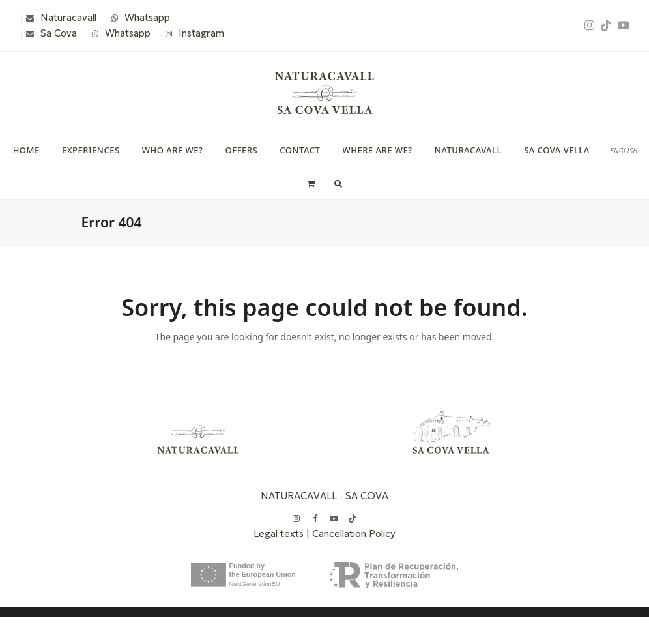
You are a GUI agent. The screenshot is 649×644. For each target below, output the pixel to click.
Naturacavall (68, 17)
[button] (310, 183)
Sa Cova (59, 33)
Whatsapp (147, 17)
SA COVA (367, 496)
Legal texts (280, 534)
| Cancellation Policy (351, 534)
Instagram (201, 33)
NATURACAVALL (299, 496)
